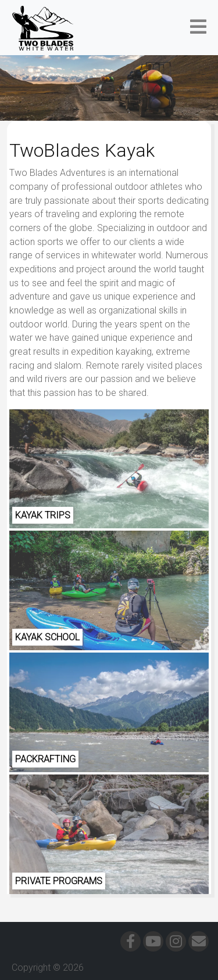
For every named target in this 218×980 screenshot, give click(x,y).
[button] (198, 28)
